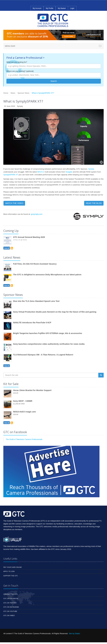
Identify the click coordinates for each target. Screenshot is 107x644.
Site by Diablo (74, 633)
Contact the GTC (11, 594)
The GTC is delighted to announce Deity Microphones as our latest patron (47, 275)
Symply (91, 169)
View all (7, 248)
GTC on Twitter (10, 603)
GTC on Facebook (11, 599)
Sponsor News (23, 93)
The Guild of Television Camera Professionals (24, 439)
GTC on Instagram (11, 607)
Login (72, 8)
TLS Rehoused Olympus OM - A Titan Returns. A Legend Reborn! (43, 355)
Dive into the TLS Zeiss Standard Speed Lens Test (36, 301)
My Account (37, 8)
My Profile (50, 8)
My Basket (62, 8)
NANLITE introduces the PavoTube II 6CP (32, 323)
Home (6, 93)
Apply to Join (9, 571)
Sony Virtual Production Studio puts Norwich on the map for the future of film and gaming (55, 312)
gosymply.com (37, 214)
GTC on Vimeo (9, 615)
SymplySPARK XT (11, 175)
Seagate (69, 172)
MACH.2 (41, 172)
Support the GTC (11, 576)
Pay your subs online (13, 567)
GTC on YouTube (10, 611)
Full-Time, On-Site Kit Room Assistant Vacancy (35, 264)
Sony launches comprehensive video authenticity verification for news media (49, 344)
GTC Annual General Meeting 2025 (29, 237)
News (13, 93)
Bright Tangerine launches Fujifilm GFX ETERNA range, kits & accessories (48, 333)
